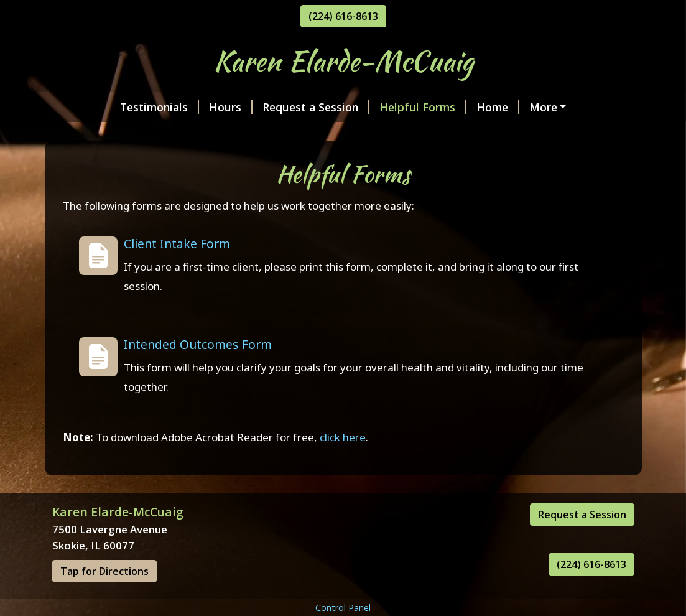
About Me (202, 133)
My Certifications (522, 107)
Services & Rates (111, 133)
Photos (269, 133)
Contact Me (334, 133)
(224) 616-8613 (343, 16)
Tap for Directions (104, 598)
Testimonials (102, 107)
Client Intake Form (177, 270)
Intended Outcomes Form (198, 371)
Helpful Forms (365, 107)
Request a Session (258, 107)
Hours (173, 107)
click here (343, 463)
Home (440, 107)
